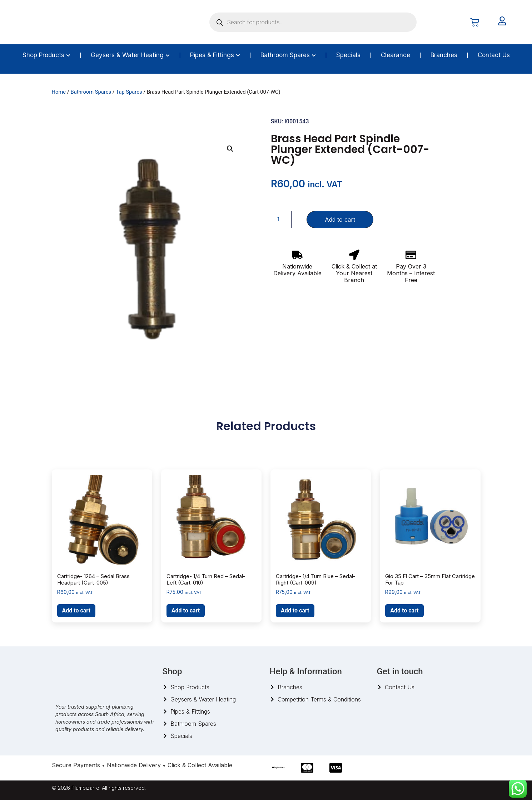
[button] (230, 152)
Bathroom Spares (91, 95)
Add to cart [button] (76, 613)
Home (59, 95)
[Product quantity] (281, 222)
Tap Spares (129, 95)
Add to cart (340, 222)
